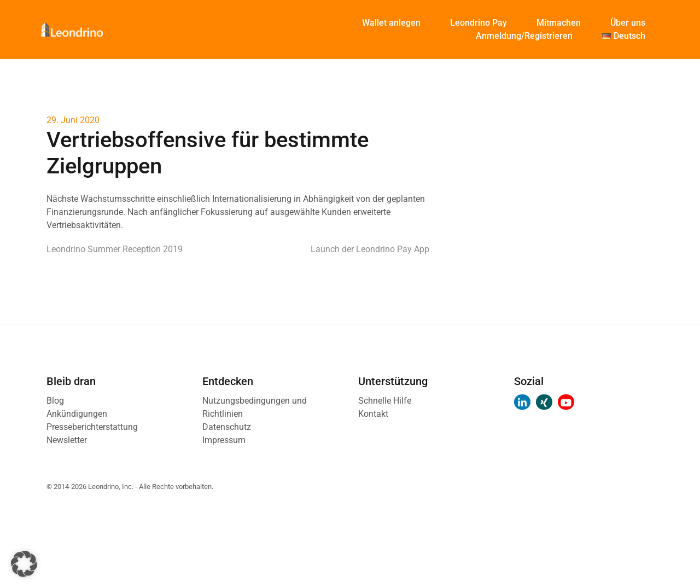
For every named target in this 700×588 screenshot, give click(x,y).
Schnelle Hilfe (385, 401)
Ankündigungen (77, 414)
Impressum (224, 440)
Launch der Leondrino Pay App (370, 249)
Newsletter (67, 440)
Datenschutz (227, 427)
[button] (24, 564)
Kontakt (373, 414)
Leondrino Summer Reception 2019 (115, 249)
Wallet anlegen (391, 23)
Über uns (628, 23)
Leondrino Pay (479, 23)
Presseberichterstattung (92, 427)
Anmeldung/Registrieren (524, 36)
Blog (55, 401)
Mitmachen (559, 23)
